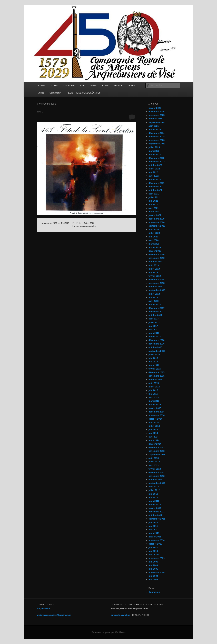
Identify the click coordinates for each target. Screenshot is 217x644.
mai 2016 (153, 362)
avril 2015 (154, 397)
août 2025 (154, 126)
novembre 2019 (157, 258)
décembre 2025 (156, 112)
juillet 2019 (154, 269)
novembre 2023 (157, 140)
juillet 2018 (154, 294)
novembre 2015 (157, 376)
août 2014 (154, 422)
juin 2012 (153, 494)
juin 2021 (153, 201)
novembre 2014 (157, 415)
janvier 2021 (155, 215)
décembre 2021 (156, 183)
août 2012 (154, 487)
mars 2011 (154, 533)
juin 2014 (153, 429)
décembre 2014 (156, 412)
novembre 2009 (157, 558)
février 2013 (155, 469)
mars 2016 (154, 365)
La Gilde (54, 85)
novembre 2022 (157, 162)
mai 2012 (153, 497)
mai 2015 (153, 394)
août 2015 (154, 383)
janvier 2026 (155, 108)
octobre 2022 (155, 165)
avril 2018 (154, 301)
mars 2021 (154, 212)
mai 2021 (153, 204)
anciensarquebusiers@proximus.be (54, 615)
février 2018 (155, 304)
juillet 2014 (154, 426)
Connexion (154, 592)
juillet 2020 (154, 233)
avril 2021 (154, 208)
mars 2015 (154, 401)
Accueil (41, 85)
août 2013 (154, 458)
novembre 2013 (157, 451)
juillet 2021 (154, 197)
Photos (93, 85)
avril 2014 (154, 437)
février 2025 (155, 129)
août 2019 (154, 265)
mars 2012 (154, 501)
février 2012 (155, 505)
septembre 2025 (157, 122)
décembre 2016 (156, 340)
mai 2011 (153, 526)
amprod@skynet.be (120, 615)
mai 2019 (153, 272)
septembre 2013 (157, 455)
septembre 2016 (157, 351)
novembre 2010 (157, 540)
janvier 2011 (155, 537)
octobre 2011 (155, 515)
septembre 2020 (157, 226)
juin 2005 (153, 569)
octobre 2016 (155, 347)
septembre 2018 (157, 290)
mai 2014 (153, 433)
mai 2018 (153, 297)
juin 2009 (153, 562)
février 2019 (155, 276)
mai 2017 (153, 326)
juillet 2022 (154, 169)
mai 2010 (153, 551)
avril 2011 (154, 530)
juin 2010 (153, 547)
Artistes (131, 85)
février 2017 (155, 337)
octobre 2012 (155, 480)
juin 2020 (153, 237)
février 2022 (155, 180)
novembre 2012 (157, 476)
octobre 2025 (155, 119)
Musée (41, 93)
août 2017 (154, 319)
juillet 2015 (154, 387)
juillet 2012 (154, 490)
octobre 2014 (155, 419)
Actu (82, 85)
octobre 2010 (155, 544)
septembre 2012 (157, 483)
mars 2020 (154, 244)
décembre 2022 (156, 158)
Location (118, 85)
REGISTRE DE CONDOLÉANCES (84, 93)
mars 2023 (154, 151)
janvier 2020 (155, 251)
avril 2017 (154, 330)
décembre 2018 (156, 279)
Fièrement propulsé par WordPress (108, 632)
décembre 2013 (156, 447)
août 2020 (154, 229)
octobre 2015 (155, 380)
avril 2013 (154, 465)
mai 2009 (153, 565)
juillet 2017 (154, 322)
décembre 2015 (156, 372)
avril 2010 (154, 555)
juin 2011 (153, 522)
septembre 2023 (157, 144)
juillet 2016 (154, 355)
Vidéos (105, 85)
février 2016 (155, 369)
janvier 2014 (155, 444)
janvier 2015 (155, 408)
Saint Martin (55, 93)
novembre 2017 (157, 312)
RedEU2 (65, 223)
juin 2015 (153, 390)
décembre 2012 (156, 472)
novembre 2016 (157, 344)
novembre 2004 (157, 572)
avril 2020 (154, 240)
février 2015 (155, 404)
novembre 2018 (157, 283)
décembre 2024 (156, 133)
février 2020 (155, 247)
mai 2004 (153, 580)
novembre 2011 (157, 512)
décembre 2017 (156, 308)
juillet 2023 (154, 147)
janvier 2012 (155, 508)
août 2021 (154, 194)
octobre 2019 (155, 262)
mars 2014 (154, 440)
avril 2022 (154, 176)
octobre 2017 (155, 315)
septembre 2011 (157, 519)
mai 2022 (153, 172)
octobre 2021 (155, 190)
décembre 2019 (156, 254)
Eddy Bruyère (43, 608)
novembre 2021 (157, 187)
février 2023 (155, 154)
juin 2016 (153, 358)
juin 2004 (153, 576)
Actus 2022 (89, 223)
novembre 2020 (157, 222)
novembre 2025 (157, 115)
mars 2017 (154, 333)
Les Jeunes (69, 85)
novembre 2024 (157, 137)
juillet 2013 (154, 462)
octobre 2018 (155, 287)
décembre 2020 (156, 219)
